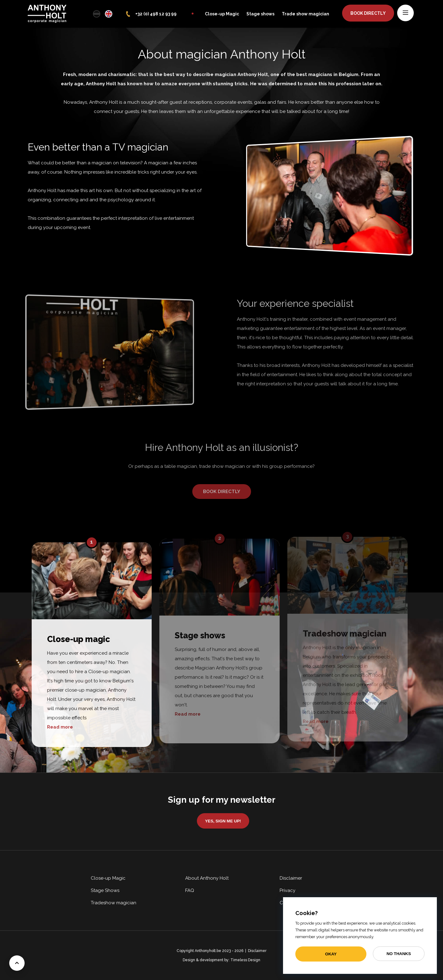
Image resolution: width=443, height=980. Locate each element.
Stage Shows (105, 890)
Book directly (368, 13)
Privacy (287, 890)
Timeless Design (245, 960)
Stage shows (260, 14)
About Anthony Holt (207, 878)
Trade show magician (305, 14)
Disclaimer (291, 878)
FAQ (190, 890)
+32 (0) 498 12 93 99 (156, 14)
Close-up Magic (222, 14)
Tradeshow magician (114, 903)
